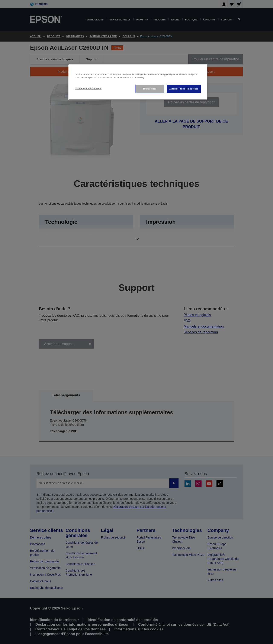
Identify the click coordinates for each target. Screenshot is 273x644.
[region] (138, 82)
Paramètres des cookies (88, 89)
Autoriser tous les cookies (184, 89)
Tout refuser (149, 89)
